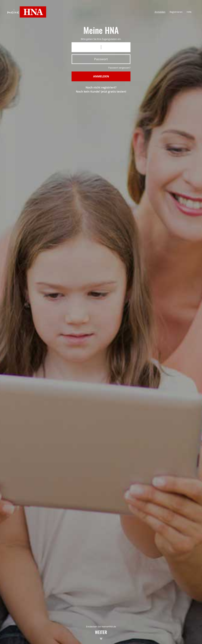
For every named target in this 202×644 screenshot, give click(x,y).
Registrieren (176, 12)
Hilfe (189, 12)
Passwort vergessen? (119, 68)
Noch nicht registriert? (101, 87)
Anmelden (160, 12)
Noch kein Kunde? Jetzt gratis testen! (101, 91)
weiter (101, 636)
